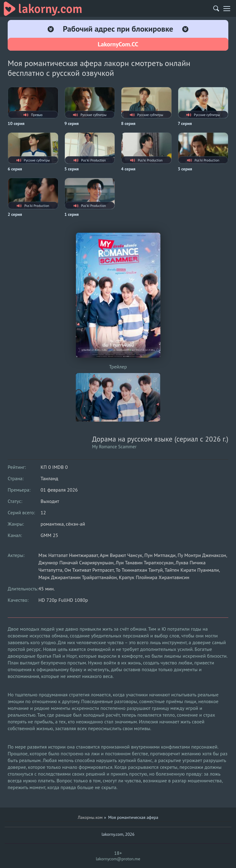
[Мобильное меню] (227, 9)
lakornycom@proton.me (118, 859)
